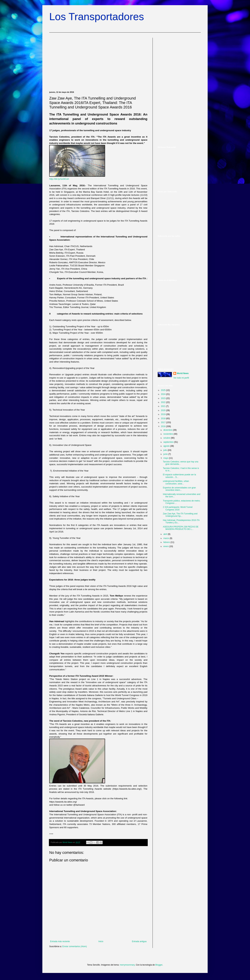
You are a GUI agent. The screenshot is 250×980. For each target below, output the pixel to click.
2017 (164, 422)
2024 (164, 394)
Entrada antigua (139, 941)
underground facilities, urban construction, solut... (176, 482)
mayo (166, 458)
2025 (164, 390)
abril (166, 534)
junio (166, 454)
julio (166, 450)
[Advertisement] (98, 62)
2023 (164, 398)
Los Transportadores (97, 17)
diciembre (168, 430)
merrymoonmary (127, 965)
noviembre (168, 434)
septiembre (169, 442)
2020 (164, 410)
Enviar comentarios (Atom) (75, 946)
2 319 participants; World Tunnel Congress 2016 (178, 508)
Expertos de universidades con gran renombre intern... (179, 489)
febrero (167, 542)
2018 (164, 418)
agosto (167, 446)
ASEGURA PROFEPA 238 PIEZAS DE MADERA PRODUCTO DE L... (181, 528)
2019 (164, 414)
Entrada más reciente (60, 941)
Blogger (159, 965)
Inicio (101, 941)
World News (183, 373)
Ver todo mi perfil (181, 378)
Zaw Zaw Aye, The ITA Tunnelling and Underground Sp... (180, 515)
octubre (167, 438)
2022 (164, 402)
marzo (167, 538)
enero (166, 546)
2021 (164, 406)
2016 (164, 426)
